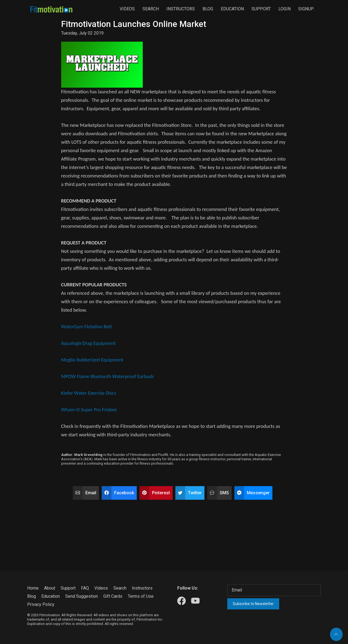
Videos (127, 9)
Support (261, 9)
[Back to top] (336, 634)
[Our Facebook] (181, 601)
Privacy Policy (41, 604)
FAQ (85, 588)
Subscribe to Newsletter (253, 604)
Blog (208, 9)
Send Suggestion (82, 596)
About (50, 588)
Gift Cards (113, 596)
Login (285, 9)
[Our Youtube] (195, 601)
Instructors (181, 9)
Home (33, 588)
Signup (306, 9)
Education (232, 9)
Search (151, 9)
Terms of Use (141, 596)
